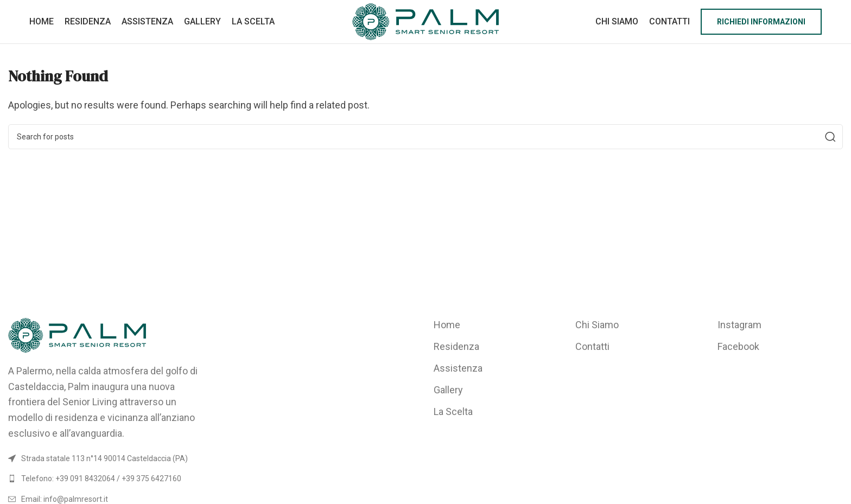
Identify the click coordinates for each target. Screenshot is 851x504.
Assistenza (458, 368)
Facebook (738, 346)
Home (447, 325)
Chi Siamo (597, 325)
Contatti (592, 346)
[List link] (106, 479)
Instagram (739, 325)
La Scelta (453, 412)
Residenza (456, 346)
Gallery (448, 390)
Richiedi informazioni (761, 22)
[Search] (426, 137)
